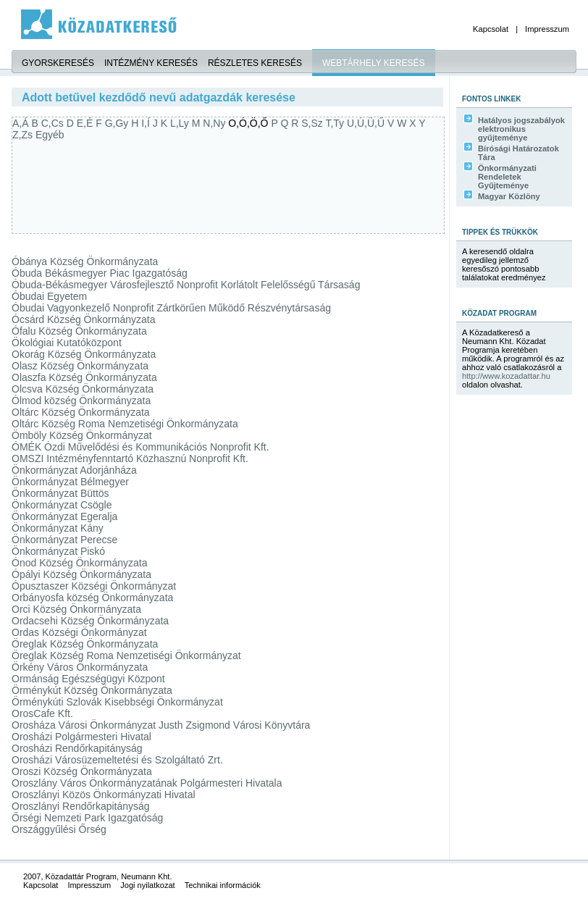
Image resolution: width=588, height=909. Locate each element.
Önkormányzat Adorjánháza (74, 470)
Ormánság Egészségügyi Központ (88, 679)
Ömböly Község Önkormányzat (82, 435)
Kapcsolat (491, 29)
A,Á (22, 123)
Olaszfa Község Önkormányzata (84, 377)
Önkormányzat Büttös (60, 493)
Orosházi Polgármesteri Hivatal (81, 737)
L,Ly (181, 123)
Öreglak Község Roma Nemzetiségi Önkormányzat (126, 655)
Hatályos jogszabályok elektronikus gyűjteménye (521, 129)
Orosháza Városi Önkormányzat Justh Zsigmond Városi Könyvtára (161, 725)
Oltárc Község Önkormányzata (81, 412)
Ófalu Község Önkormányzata (79, 331)
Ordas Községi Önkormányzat (79, 632)
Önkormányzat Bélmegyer (70, 482)
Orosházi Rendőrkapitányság (77, 748)
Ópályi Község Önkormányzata (81, 574)
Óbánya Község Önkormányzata (85, 261)
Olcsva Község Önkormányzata (83, 389)
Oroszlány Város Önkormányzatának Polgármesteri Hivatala (147, 783)
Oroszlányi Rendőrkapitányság (81, 806)
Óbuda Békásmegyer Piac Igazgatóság (100, 273)
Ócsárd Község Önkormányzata (83, 319)
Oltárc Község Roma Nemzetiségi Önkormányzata (125, 424)
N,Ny (215, 123)
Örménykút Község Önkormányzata (92, 690)
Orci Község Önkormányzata (76, 609)
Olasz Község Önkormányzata (80, 366)
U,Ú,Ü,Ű (367, 123)
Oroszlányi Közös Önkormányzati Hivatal (104, 795)
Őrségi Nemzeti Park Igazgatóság (87, 818)
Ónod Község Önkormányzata (80, 563)
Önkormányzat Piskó (58, 551)
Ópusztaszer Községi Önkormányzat (94, 586)
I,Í (147, 123)
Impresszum (547, 29)
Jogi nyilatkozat (147, 885)
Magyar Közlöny (509, 196)
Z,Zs (24, 135)
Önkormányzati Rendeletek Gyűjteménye (507, 177)
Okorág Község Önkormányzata (84, 354)
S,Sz (313, 123)
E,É (86, 123)
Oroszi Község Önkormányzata (82, 771)
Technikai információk (223, 885)
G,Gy (118, 123)
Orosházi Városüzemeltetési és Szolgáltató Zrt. (117, 760)
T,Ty (336, 123)
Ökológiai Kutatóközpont (67, 343)
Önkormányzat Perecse (64, 540)
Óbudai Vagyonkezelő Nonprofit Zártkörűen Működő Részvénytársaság (171, 308)
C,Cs (54, 123)
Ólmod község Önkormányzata (81, 401)
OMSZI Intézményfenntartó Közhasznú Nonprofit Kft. (130, 458)
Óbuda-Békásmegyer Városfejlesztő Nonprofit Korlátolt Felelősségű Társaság (186, 285)
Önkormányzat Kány (58, 528)
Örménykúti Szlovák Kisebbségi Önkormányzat (117, 702)
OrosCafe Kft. (42, 713)
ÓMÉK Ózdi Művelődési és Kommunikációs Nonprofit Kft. (140, 447)
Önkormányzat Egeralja (64, 516)
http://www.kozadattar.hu (506, 376)
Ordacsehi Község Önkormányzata (90, 621)
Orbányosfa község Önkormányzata (92, 598)
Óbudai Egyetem (49, 296)
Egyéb (50, 135)
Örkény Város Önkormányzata (80, 667)
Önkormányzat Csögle (62, 505)
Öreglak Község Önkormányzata (85, 644)
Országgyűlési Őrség (59, 829)
